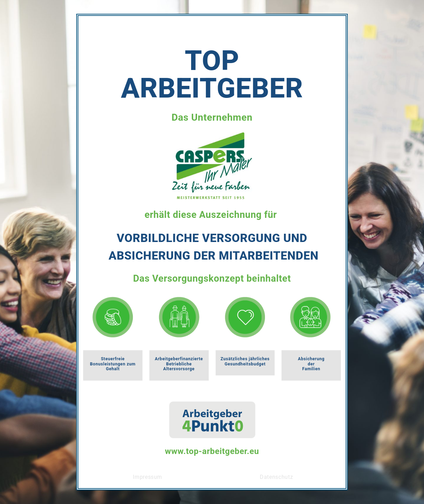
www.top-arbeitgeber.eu (212, 451)
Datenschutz (276, 477)
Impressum (147, 477)
